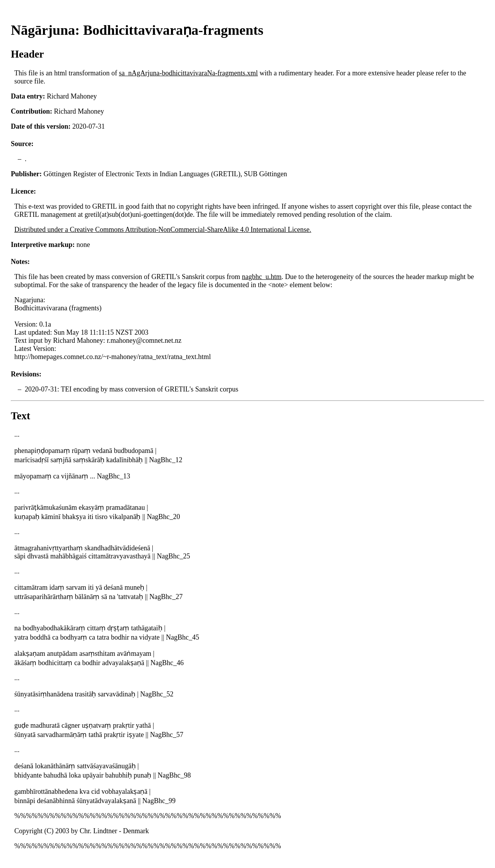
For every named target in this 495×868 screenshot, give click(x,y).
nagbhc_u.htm (262, 277)
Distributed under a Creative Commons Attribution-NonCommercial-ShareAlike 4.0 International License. (163, 230)
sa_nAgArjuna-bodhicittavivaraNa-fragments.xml (188, 73)
